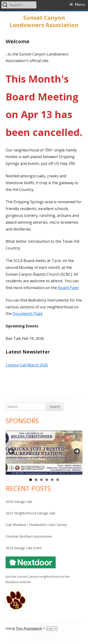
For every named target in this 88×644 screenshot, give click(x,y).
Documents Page (27, 314)
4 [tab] (47, 480)
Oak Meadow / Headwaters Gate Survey (36, 525)
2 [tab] (36, 480)
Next (77, 452)
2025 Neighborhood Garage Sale (31, 513)
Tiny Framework (29, 628)
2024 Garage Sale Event (24, 548)
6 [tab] (58, 480)
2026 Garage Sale (19, 502)
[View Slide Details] (44, 453)
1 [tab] (31, 480)
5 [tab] (52, 480)
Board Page (68, 288)
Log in (52, 628)
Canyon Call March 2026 (27, 365)
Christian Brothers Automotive (29, 536)
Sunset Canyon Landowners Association (44, 21)
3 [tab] (41, 480)
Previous (11, 452)
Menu (80, 5)
